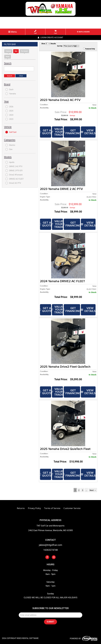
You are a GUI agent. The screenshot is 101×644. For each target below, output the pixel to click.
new (16, 51)
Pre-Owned (24, 51)
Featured (8, 51)
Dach (9, 90)
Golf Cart (11, 132)
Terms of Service (52, 508)
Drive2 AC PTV (13, 183)
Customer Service (72, 508)
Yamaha (11, 94)
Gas (9, 149)
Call (35, 32)
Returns (21, 508)
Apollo (10, 162)
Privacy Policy (34, 508)
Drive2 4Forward (14, 175)
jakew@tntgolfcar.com (50, 545)
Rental (8, 57)
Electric (10, 145)
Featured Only (89, 49)
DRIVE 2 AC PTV (14, 166)
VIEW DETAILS (88, 132)
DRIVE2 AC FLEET (14, 179)
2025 (9, 111)
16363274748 (50, 550)
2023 (9, 119)
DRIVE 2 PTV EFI (14, 171)
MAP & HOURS (83, 32)
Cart (55, 32)
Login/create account (50, 38)
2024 (9, 115)
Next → (93, 490)
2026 (9, 107)
